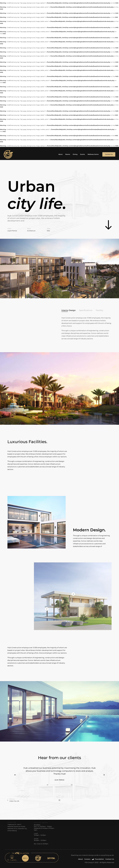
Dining (75, 154)
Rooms (68, 154)
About (60, 154)
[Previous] (15, 775)
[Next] (104, 775)
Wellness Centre (93, 154)
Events (83, 154)
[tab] (69, 310)
